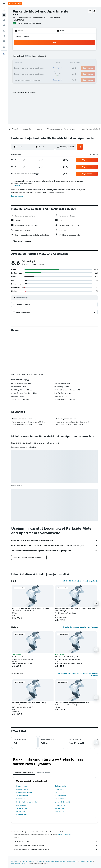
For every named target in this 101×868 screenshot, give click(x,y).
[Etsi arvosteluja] (56, 298)
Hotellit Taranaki (72, 823)
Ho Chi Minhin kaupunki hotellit (27, 764)
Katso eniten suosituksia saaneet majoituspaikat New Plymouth (78, 637)
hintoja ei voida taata (65, 797)
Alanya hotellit (21, 767)
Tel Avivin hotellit (22, 758)
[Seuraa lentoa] (4, 36)
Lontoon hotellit (60, 755)
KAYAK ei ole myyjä (56, 803)
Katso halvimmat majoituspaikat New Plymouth (80, 589)
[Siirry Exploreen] (4, 31)
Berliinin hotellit (60, 748)
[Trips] (4, 47)
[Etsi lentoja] (4, 10)
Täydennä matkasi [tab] (44, 734)
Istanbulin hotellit (22, 748)
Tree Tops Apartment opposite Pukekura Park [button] (72, 665)
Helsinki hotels (60, 767)
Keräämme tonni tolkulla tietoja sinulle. (56, 808)
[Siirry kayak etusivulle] (15, 4)
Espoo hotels (21, 774)
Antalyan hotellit (22, 751)
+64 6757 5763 (18, 20)
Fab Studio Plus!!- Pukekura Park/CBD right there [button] (30, 571)
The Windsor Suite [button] (19, 619)
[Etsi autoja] (4, 20)
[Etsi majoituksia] (4, 15)
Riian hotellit (21, 761)
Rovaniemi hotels (22, 777)
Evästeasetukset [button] (17, 196)
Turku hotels (59, 774)
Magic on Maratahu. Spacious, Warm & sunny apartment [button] (29, 666)
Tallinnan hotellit (61, 758)
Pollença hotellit (61, 761)
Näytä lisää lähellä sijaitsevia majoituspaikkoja (80, 543)
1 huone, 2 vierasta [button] (22, 37)
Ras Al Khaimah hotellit (24, 755)
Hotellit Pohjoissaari (86, 823)
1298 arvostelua (35, 23)
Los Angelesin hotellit (62, 764)
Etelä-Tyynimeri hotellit (36, 823)
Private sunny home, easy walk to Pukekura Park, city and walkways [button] (75, 572)
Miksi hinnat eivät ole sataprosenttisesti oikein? (56, 812)
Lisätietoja (17, 186)
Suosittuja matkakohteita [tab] (24, 734)
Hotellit (24, 823)
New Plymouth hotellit (18, 825)
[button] (4, 4)
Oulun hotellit (60, 751)
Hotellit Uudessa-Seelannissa (55, 823)
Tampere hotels (22, 771)
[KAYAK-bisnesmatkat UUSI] (4, 41)
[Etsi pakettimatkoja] (4, 25)
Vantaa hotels (60, 771)
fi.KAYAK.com (15, 823)
